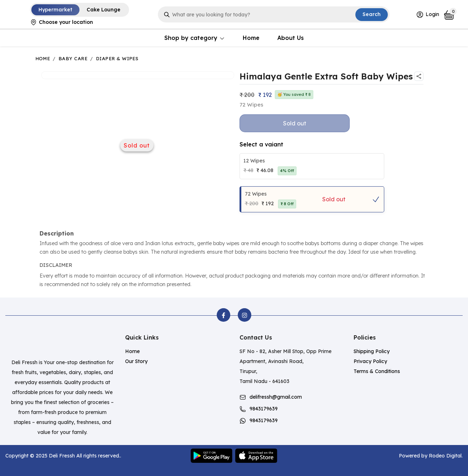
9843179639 (264, 409)
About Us (290, 38)
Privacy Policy (370, 361)
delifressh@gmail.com (276, 397)
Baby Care (73, 58)
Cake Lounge (104, 10)
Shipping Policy (372, 351)
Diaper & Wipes (117, 58)
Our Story (136, 361)
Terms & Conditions (377, 371)
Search (372, 14)
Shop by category (195, 38)
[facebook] (223, 315)
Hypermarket (55, 10)
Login (428, 15)
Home (251, 38)
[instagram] (245, 315)
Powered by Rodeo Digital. (431, 456)
